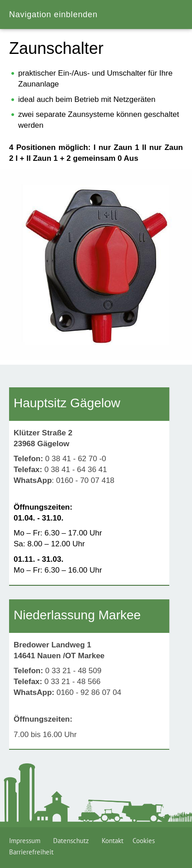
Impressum (27, 841)
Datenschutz (73, 841)
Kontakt (113, 841)
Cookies (144, 841)
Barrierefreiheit (31, 852)
